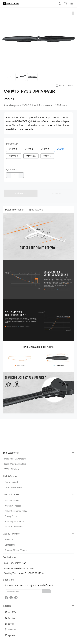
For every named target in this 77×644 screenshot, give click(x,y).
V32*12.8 (14, 156)
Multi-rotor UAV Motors (15, 459)
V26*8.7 (45, 149)
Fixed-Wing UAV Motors (15, 464)
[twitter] (12, 599)
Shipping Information (15, 521)
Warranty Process (13, 506)
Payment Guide (12, 482)
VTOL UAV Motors (12, 469)
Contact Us (10, 545)
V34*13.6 (31, 156)
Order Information (13, 487)
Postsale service (12, 501)
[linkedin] (17, 599)
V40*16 (47, 156)
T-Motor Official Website (16, 550)
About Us (9, 540)
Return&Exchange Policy (16, 511)
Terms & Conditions (14, 526)
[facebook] (7, 599)
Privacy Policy (11, 516)
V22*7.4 (29, 149)
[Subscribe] (47, 591)
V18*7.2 (13, 149)
